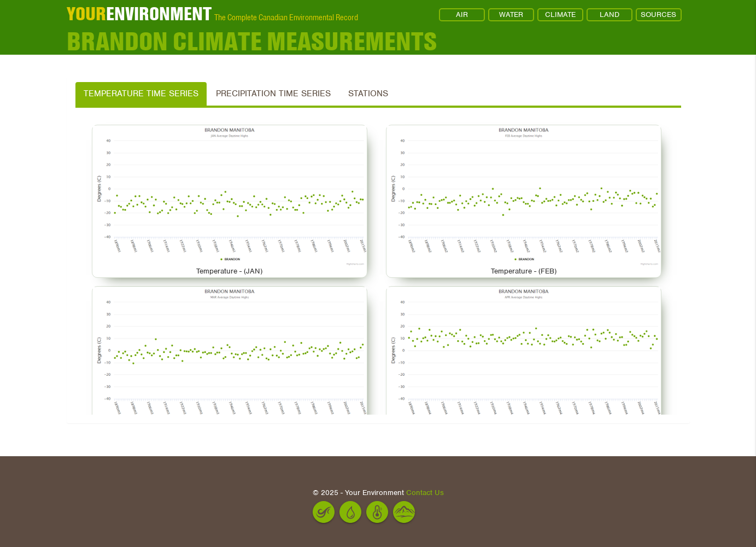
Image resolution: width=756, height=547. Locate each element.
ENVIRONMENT (139, 14)
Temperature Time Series (141, 94)
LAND (610, 14)
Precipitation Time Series (273, 94)
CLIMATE (560, 14)
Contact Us (425, 493)
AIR (462, 14)
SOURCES (658, 14)
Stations (368, 94)
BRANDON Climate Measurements (252, 41)
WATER (511, 14)
